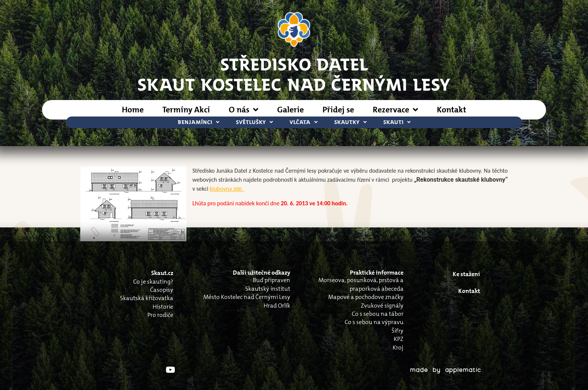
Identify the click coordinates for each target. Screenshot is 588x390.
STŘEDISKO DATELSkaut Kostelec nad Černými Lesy (294, 74)
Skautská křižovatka (147, 298)
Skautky (350, 122)
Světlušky (254, 122)
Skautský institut (268, 289)
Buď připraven (271, 280)
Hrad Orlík (277, 306)
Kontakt (451, 110)
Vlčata (304, 122)
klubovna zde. (227, 189)
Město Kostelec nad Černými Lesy (247, 297)
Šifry (397, 331)
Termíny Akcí (186, 110)
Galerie (290, 110)
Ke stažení (466, 274)
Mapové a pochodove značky (366, 297)
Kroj (398, 347)
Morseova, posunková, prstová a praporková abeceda (361, 284)
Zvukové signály (382, 306)
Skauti (397, 122)
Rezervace (395, 110)
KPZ (399, 339)
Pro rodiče (160, 315)
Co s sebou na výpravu (374, 322)
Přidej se (338, 110)
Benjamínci (199, 122)
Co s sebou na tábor (378, 314)
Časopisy (162, 290)
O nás (244, 110)
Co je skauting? (153, 282)
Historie (163, 307)
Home (133, 110)
